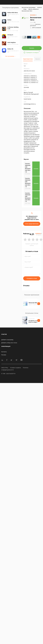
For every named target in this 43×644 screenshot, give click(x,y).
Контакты (4, 352)
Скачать (32, 48)
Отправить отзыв (32, 278)
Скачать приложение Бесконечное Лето (28, 168)
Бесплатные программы (29, 7)
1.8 (33, 22)
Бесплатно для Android (35, 25)
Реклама (4, 355)
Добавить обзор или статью (9, 343)
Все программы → (11, 56)
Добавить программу (7, 340)
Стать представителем (32, 224)
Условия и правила (15, 368)
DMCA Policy (5, 368)
